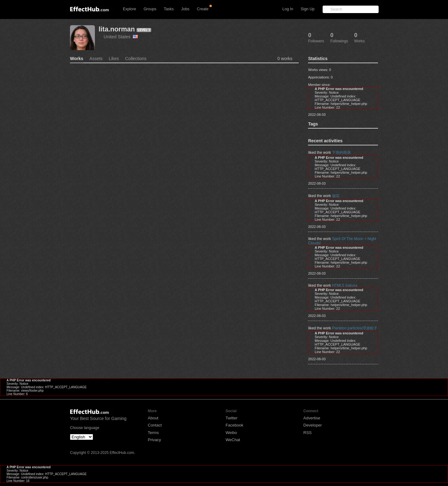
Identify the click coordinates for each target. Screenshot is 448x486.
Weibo (231, 433)
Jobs (185, 9)
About (153, 418)
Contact (155, 425)
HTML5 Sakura (345, 285)
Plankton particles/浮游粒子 (355, 328)
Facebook (234, 425)
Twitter (231, 418)
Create (203, 9)
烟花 (336, 196)
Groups (150, 9)
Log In (288, 9)
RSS (308, 433)
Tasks (169, 9)
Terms (153, 433)
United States (121, 37)
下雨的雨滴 (341, 153)
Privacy (154, 440)
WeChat (233, 440)
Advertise (312, 418)
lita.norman (117, 29)
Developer (313, 425)
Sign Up (308, 9)
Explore (129, 9)
